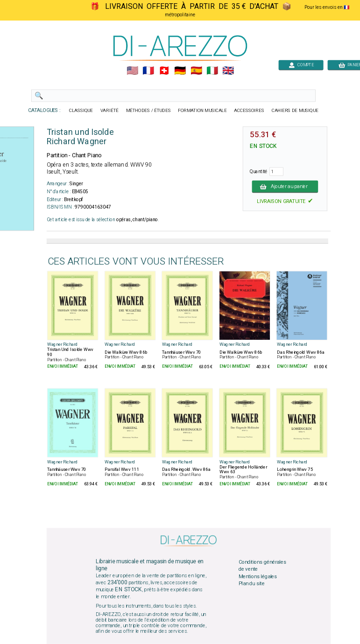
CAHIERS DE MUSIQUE (295, 111)
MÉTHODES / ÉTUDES (148, 111)
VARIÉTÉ (109, 111)
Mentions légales (257, 576)
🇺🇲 (132, 71)
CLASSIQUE (81, 111)
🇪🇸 (196, 71)
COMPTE (301, 65)
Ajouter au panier (285, 186)
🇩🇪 (180, 71)
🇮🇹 (212, 71)
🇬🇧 (228, 71)
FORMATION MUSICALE (202, 111)
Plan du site (251, 584)
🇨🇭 (164, 71)
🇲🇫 (148, 71)
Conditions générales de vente (262, 566)
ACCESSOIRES (249, 111)
